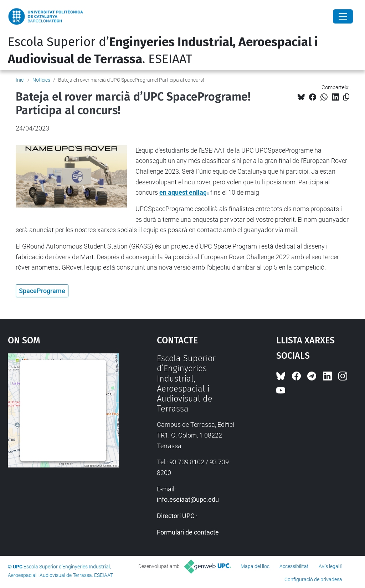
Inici (20, 80)
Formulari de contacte (188, 532)
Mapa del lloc (255, 566)
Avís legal (329, 566)
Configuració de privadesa (313, 579)
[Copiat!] (346, 97)
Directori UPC (176, 516)
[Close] (343, 16)
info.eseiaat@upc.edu (188, 499)
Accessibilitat (294, 566)
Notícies (41, 80)
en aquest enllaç (183, 192)
